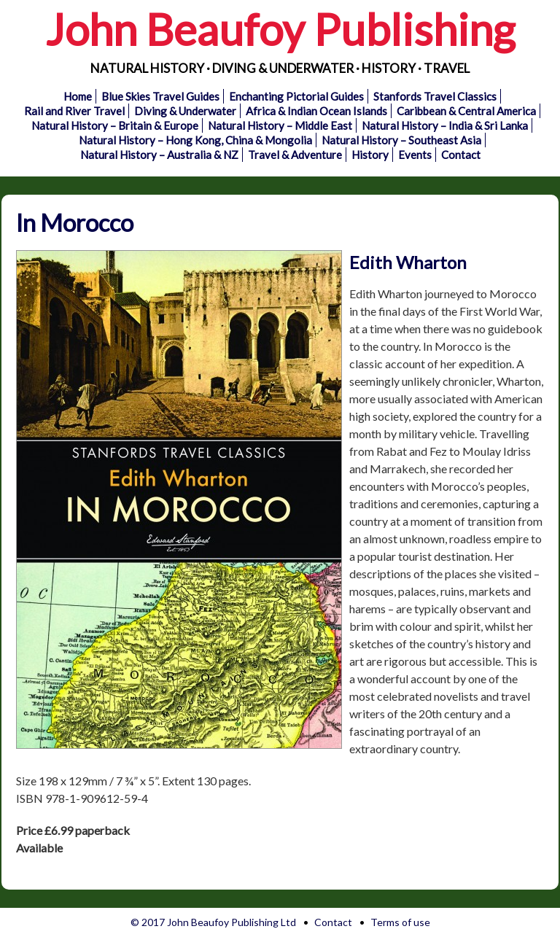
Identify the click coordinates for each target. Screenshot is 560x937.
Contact (461, 155)
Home (78, 96)
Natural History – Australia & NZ (159, 155)
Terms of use (400, 922)
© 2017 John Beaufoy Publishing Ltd (213, 922)
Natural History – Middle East (280, 125)
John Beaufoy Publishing (280, 29)
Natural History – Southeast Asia (401, 140)
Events (415, 155)
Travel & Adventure (295, 155)
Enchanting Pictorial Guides (296, 96)
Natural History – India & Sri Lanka (445, 125)
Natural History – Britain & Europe (115, 125)
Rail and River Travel (74, 111)
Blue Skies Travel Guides (160, 96)
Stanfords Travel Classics (435, 96)
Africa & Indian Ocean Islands (316, 111)
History (370, 155)
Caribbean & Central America (466, 111)
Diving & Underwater (185, 111)
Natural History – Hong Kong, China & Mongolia (195, 140)
